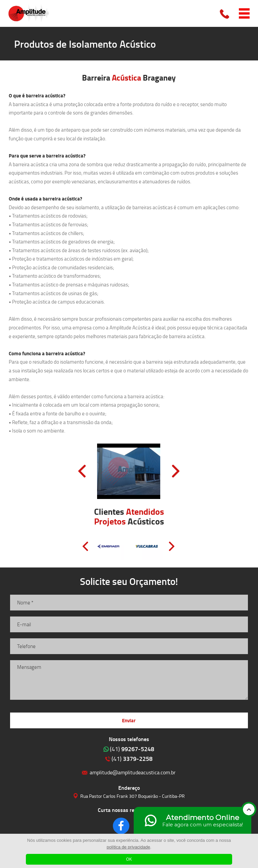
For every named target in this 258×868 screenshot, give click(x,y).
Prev (82, 471)
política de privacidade (128, 847)
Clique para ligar (225, 13)
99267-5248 (132, 749)
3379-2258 (132, 759)
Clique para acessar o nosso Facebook (121, 826)
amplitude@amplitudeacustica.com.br (133, 772)
